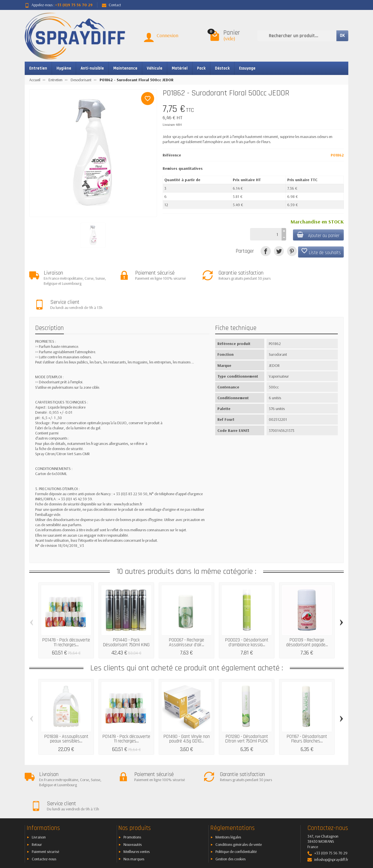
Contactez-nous (44, 811)
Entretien (38, 68)
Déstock (222, 68)
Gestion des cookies (230, 811)
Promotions (132, 790)
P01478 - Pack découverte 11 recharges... (66, 619)
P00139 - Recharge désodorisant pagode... (307, 619)
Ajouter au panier (318, 235)
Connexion (167, 35)
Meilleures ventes (137, 804)
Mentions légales (228, 790)
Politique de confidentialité (236, 804)
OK (342, 35)
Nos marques (134, 811)
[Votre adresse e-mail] (174, 833)
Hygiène (64, 68)
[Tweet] (279, 251)
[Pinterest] (292, 251)
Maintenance (125, 68)
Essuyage (247, 68)
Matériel (180, 68)
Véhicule (155, 68)
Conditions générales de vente (239, 797)
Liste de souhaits (321, 252)
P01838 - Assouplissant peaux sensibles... (66, 715)
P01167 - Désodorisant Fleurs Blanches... (307, 715)
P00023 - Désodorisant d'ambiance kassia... (247, 619)
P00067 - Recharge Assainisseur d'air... (186, 619)
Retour (37, 797)
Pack (201, 68)
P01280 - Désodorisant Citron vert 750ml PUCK (247, 715)
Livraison (39, 790)
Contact (111, 5)
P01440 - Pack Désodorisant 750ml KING (126, 619)
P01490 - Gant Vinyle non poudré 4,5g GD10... (187, 715)
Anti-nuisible (92, 68)
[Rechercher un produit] (297, 36)
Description (50, 304)
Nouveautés (133, 797)
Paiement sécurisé (45, 804)
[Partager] (266, 251)
